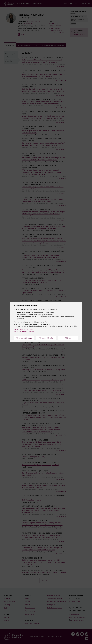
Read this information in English (24, 331)
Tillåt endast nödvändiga (24, 338)
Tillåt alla (68, 338)
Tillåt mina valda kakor (46, 338)
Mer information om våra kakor (23, 329)
